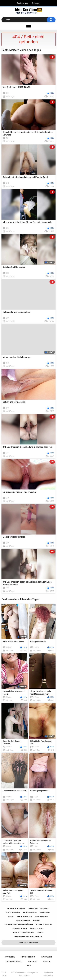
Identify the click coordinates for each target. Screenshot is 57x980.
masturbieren (23, 921)
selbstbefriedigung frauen (28, 936)
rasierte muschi (44, 925)
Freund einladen (14, 961)
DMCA (29, 966)
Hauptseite (9, 957)
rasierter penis (37, 928)
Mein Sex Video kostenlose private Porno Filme (24, 974)
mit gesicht (45, 912)
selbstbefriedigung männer (19, 924)
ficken (40, 932)
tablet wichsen (13, 912)
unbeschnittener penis (38, 909)
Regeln (46, 961)
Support (33, 961)
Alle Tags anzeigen (29, 943)
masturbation (41, 917)
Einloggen (36, 3)
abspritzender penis (23, 932)
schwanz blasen (20, 928)
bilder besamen (30, 913)
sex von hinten (24, 917)
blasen (36, 921)
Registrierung (22, 3)
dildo (11, 917)
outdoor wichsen (16, 909)
